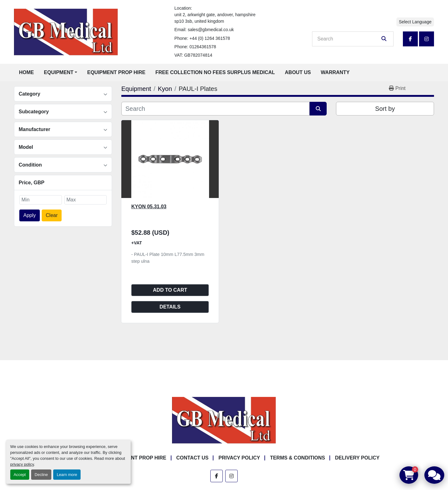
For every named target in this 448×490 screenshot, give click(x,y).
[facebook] (410, 39)
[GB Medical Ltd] (224, 420)
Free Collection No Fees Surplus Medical (215, 72)
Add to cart (170, 290)
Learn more (67, 475)
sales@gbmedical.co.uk (211, 30)
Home (26, 72)
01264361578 (203, 47)
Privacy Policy (239, 458)
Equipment (59, 72)
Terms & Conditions (298, 458)
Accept (20, 475)
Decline (41, 475)
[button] (61, 73)
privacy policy (22, 464)
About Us (298, 72)
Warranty (335, 72)
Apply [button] (30, 215)
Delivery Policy (357, 458)
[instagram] (427, 39)
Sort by (385, 109)
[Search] (348, 39)
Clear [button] (52, 215)
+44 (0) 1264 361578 (210, 38)
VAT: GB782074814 (194, 55)
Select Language (415, 22)
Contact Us (193, 458)
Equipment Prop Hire (116, 72)
